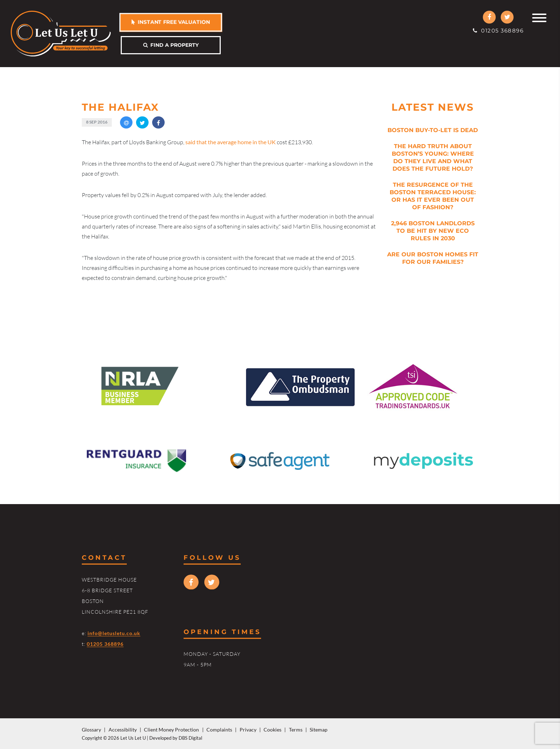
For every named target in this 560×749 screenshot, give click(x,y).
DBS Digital (190, 738)
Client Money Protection (171, 730)
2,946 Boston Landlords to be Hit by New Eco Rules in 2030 (433, 231)
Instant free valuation (171, 22)
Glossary (91, 730)
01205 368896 (498, 31)
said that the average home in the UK (231, 142)
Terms (296, 730)
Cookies (272, 730)
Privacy (248, 730)
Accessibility (123, 730)
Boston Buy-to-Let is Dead (433, 130)
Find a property (171, 45)
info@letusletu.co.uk (114, 633)
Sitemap (319, 730)
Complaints (219, 730)
